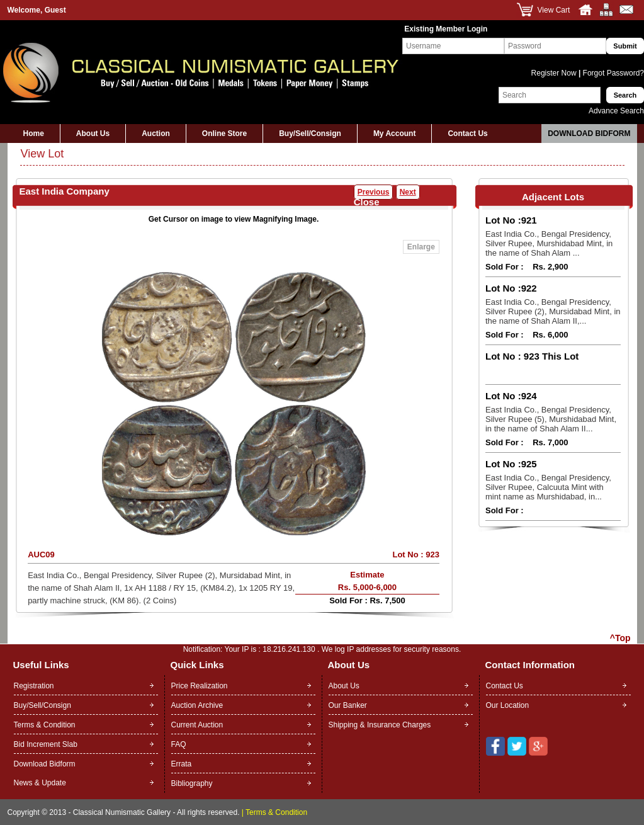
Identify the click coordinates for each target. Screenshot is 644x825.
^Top (620, 638)
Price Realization (200, 686)
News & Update (40, 783)
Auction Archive (197, 705)
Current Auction (197, 725)
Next (408, 192)
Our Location (508, 705)
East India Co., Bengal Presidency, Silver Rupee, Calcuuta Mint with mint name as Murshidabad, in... (548, 487)
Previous (374, 192)
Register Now (555, 73)
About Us (93, 134)
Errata (182, 764)
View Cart (554, 10)
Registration (34, 686)
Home (34, 134)
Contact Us (467, 134)
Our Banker (348, 705)
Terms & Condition (45, 725)
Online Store (224, 134)
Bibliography (192, 783)
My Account (395, 134)
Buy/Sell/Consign (310, 134)
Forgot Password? (612, 73)
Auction (156, 134)
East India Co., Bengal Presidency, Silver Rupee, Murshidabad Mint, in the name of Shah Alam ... (549, 243)
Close (367, 202)
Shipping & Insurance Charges (380, 725)
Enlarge (421, 247)
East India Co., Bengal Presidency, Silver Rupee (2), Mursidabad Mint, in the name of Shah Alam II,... (553, 311)
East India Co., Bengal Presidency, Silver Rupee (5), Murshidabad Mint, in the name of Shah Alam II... (551, 419)
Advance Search (616, 111)
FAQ (179, 744)
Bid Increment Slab (46, 744)
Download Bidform (589, 134)
